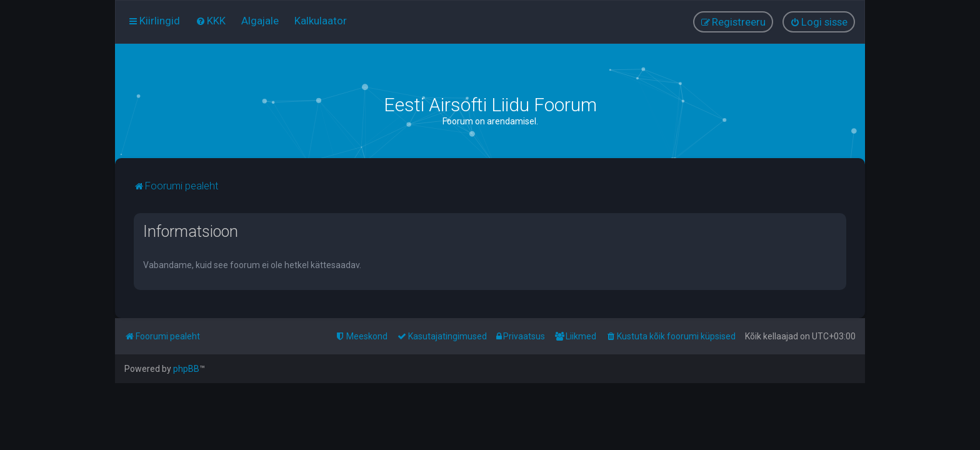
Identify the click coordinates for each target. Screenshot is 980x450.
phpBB (186, 369)
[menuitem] (211, 21)
